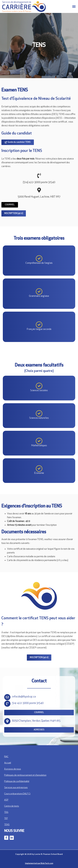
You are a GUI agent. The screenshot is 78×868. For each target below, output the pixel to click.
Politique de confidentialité (17, 781)
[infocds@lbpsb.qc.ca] (7, 697)
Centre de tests (12, 806)
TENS (7, 825)
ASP (6, 800)
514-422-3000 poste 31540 (28, 703)
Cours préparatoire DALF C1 (17, 794)
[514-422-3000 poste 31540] (7, 704)
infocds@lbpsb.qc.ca (24, 697)
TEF (6, 819)
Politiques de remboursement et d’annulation (25, 775)
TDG (6, 812)
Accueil (8, 763)
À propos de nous (13, 769)
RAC (6, 757)
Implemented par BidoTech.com (39, 863)
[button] (74, 6)
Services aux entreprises (16, 788)
